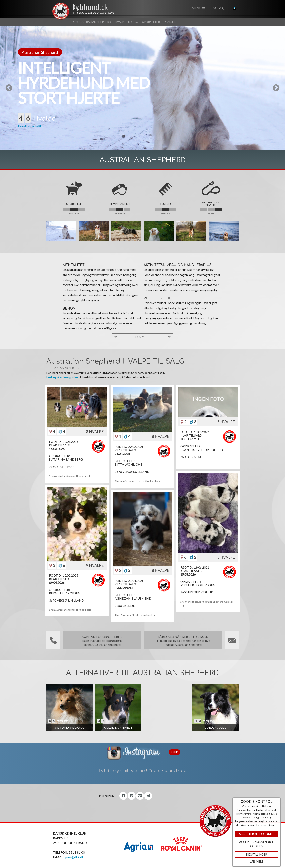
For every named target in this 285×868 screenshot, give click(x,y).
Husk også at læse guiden (62, 377)
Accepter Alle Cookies (256, 834)
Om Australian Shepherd (92, 22)
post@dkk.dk (75, 857)
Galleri (171, 22)
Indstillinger (256, 854)
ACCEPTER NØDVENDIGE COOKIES (256, 844)
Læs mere (257, 862)
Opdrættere (152, 22)
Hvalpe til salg (126, 22)
